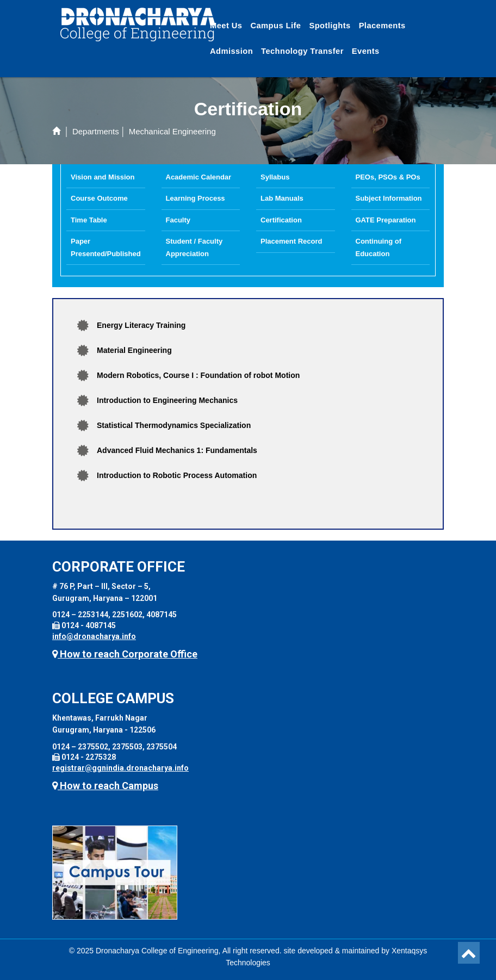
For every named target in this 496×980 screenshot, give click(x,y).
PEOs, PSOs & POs (388, 177)
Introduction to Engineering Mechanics (167, 400)
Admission (231, 51)
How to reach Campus (105, 786)
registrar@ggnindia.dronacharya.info (120, 768)
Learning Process (196, 198)
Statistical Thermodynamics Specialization (174, 425)
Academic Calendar (199, 177)
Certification (281, 220)
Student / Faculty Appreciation (194, 247)
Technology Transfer (302, 51)
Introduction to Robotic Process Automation (177, 475)
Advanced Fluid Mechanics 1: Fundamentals (177, 450)
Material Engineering (134, 350)
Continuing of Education (379, 247)
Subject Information (389, 198)
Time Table (89, 220)
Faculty (178, 220)
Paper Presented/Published (106, 247)
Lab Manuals (282, 198)
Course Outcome (99, 198)
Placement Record (291, 241)
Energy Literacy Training (141, 325)
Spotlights (330, 26)
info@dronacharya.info (94, 636)
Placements (382, 26)
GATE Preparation (386, 220)
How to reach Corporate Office (125, 654)
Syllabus (275, 177)
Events (366, 51)
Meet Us (226, 26)
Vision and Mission (103, 177)
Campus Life (275, 26)
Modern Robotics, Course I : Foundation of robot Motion (198, 375)
